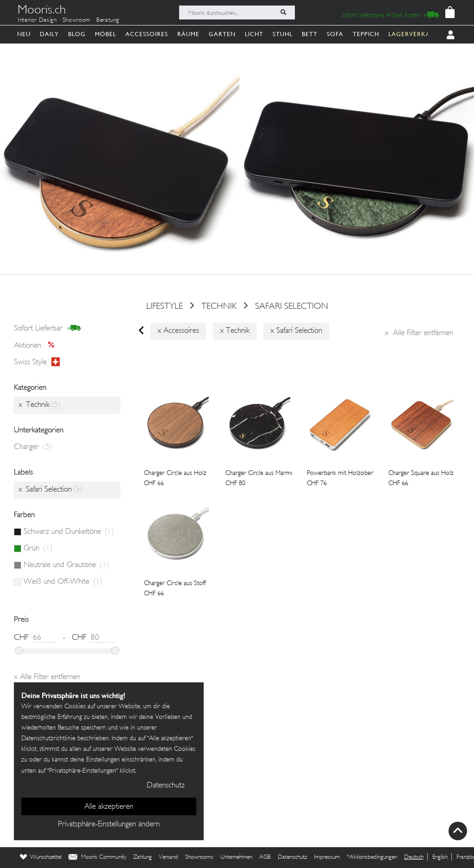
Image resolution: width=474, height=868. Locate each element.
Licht (254, 34)
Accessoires (147, 34)
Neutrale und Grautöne (66, 565)
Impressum (327, 857)
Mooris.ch (42, 11)
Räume (188, 34)
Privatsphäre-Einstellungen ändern (109, 824)
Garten (222, 34)
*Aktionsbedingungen (372, 857)
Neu (24, 34)
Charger (33, 447)
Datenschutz (292, 857)
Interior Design (37, 20)
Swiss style (37, 362)
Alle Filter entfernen (419, 333)
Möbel (106, 34)
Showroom (77, 20)
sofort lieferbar (47, 329)
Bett (310, 34)
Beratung (108, 20)
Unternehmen (236, 857)
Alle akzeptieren (109, 807)
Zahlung (143, 857)
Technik (219, 306)
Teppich (366, 34)
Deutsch (414, 857)
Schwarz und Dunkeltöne (69, 532)
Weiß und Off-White (63, 582)
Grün (38, 549)
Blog (77, 34)
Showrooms (199, 857)
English (440, 857)
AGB (265, 857)
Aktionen (37, 346)
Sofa (335, 34)
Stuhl (283, 34)
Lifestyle (165, 306)
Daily (49, 34)
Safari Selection (292, 306)
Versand (168, 857)
